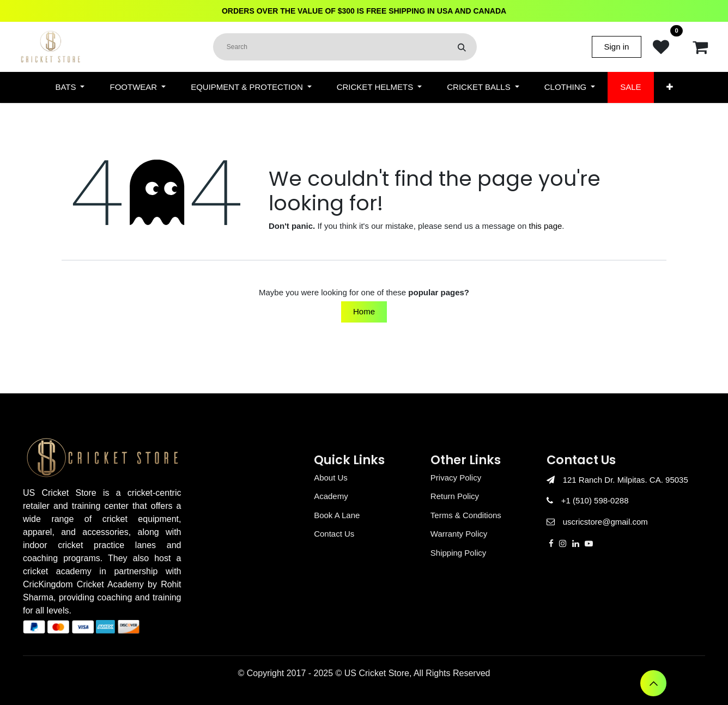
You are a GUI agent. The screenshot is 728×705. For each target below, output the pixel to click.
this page (545, 226)
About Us (331, 478)
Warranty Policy (459, 534)
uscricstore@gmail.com (605, 522)
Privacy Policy (456, 478)
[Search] (462, 47)
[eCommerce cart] (700, 47)
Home (364, 311)
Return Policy (455, 496)
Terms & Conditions (466, 515)
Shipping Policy (459, 553)
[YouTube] (589, 543)
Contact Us (334, 534)
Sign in (617, 47)
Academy (331, 496)
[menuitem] (70, 87)
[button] (653, 683)
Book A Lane (337, 515)
